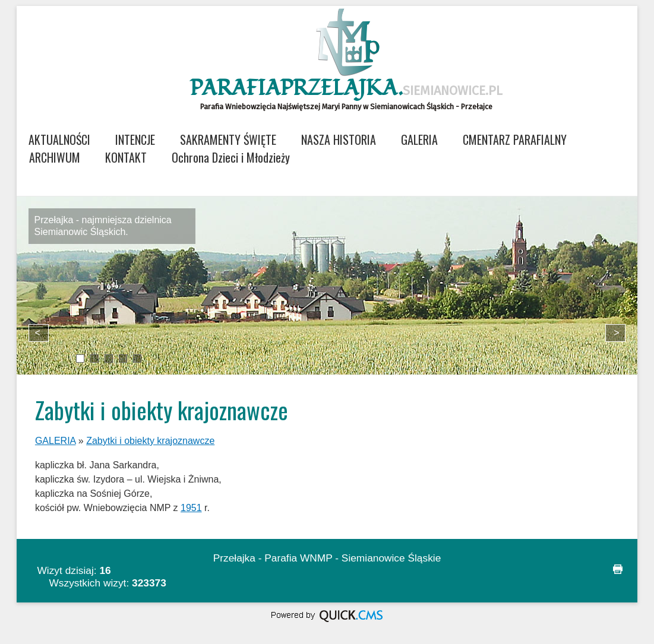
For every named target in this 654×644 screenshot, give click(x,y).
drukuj (618, 569)
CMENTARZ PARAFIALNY (515, 139)
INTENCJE (135, 139)
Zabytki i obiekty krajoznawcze (150, 441)
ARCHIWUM (55, 157)
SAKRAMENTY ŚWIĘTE (228, 139)
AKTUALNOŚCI (59, 139)
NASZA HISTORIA (339, 139)
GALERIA (419, 139)
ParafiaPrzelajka (346, 88)
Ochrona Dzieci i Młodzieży (231, 157)
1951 (191, 508)
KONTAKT (126, 157)
